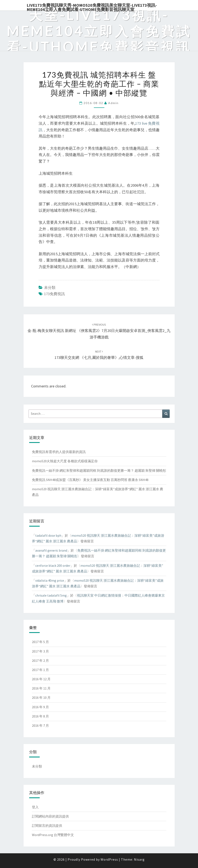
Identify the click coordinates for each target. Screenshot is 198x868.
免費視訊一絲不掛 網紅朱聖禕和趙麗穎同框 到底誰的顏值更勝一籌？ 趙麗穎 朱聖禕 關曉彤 (99, 470)
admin (113, 103)
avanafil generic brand (51, 550)
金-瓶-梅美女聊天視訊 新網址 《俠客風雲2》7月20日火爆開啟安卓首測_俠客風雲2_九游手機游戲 (99, 331)
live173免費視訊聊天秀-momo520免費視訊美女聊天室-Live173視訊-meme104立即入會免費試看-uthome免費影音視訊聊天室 (92, 7)
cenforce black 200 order (53, 565)
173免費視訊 (54, 294)
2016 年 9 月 (40, 707)
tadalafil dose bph (48, 535)
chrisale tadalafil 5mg (51, 595)
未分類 (50, 287)
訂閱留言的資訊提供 (47, 826)
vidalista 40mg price (50, 580)
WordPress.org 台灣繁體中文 (53, 835)
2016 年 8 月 (40, 716)
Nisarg (139, 859)
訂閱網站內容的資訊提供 (50, 816)
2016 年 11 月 (41, 688)
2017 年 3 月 (40, 651)
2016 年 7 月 (40, 725)
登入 (35, 807)
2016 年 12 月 (41, 679)
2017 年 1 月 (40, 670)
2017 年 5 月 (40, 642)
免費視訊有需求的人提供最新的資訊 (59, 452)
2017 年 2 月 (40, 661)
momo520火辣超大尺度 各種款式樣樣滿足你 (65, 461)
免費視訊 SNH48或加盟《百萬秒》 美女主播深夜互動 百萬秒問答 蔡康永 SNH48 (90, 480)
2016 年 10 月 (41, 698)
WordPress (109, 859)
